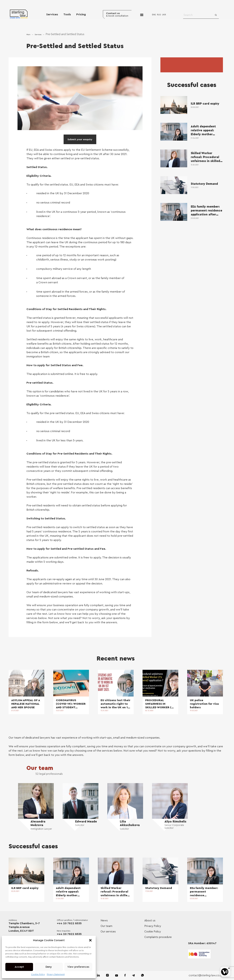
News (104, 921)
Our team (41, 768)
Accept (19, 967)
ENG (155, 15)
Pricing (81, 15)
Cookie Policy (38, 974)
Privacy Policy (153, 926)
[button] (90, 940)
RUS (160, 15)
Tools (67, 15)
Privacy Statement (56, 974)
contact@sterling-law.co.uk (206, 976)
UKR (165, 15)
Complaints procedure (158, 937)
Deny (49, 967)
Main (28, 35)
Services (52, 15)
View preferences (78, 967)
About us (150, 921)
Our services (108, 932)
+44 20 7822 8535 (69, 924)
